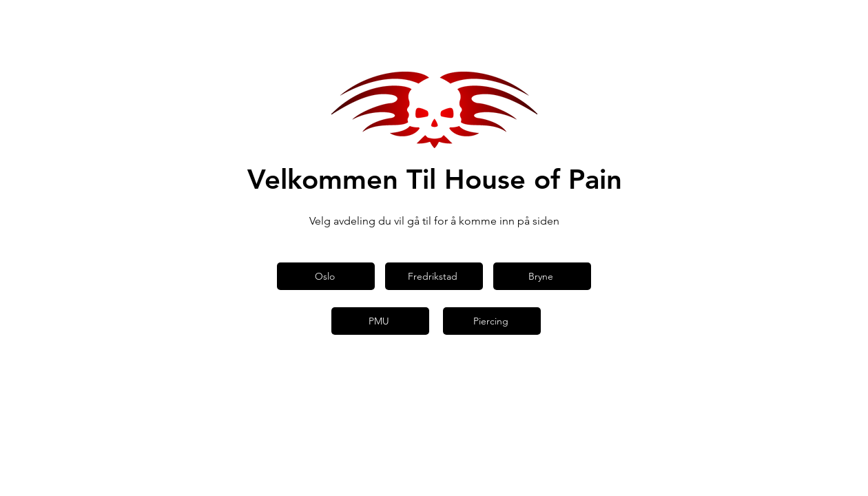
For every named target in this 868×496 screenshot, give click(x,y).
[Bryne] (542, 276)
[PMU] (380, 321)
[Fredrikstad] (434, 276)
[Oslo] (326, 276)
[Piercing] (492, 321)
